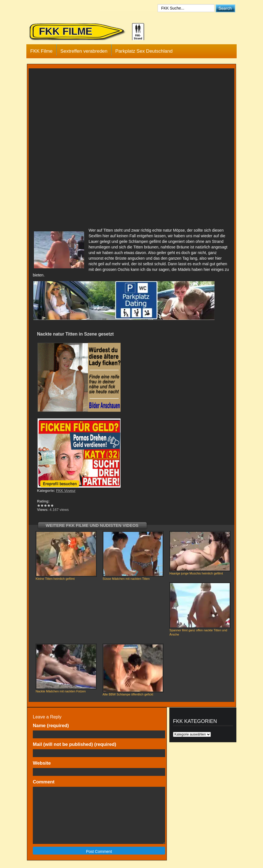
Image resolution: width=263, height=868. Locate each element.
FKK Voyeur (66, 491)
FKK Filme (41, 51)
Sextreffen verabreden (84, 51)
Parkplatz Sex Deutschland (144, 51)
